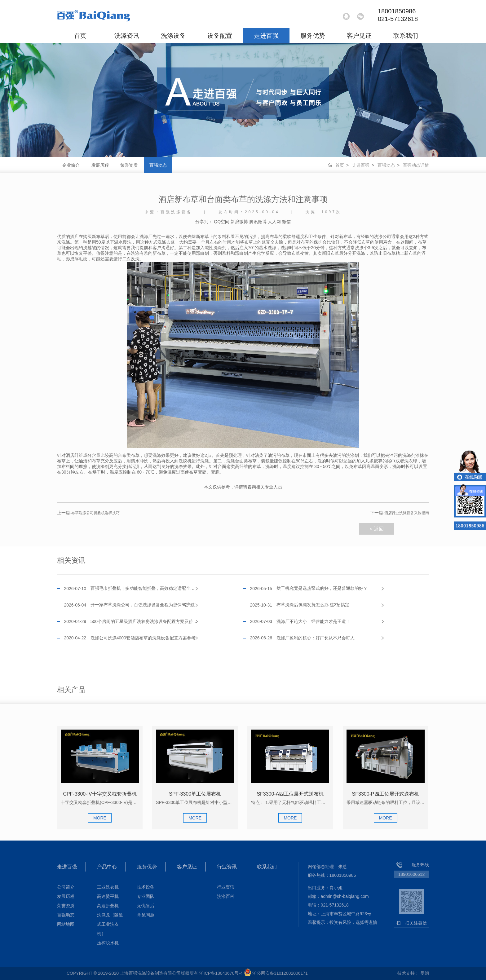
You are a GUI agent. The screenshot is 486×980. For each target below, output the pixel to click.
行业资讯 (227, 867)
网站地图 (66, 924)
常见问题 (146, 915)
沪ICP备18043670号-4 (221, 973)
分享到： (204, 222)
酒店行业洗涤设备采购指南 (400, 513)
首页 (80, 36)
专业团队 (146, 896)
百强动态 (158, 165)
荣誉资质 (129, 165)
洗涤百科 (226, 896)
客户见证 (359, 36)
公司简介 (66, 887)
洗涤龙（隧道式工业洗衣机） (110, 924)
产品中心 (107, 867)
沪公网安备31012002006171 (280, 973)
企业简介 (71, 165)
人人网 (274, 222)
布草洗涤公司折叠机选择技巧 (88, 513)
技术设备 (146, 887)
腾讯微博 (258, 222)
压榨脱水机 (108, 943)
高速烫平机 (108, 896)
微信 (286, 222)
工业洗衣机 (108, 887)
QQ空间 (222, 222)
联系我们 (406, 36)
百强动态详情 (416, 165)
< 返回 (377, 529)
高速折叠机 (108, 906)
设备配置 (220, 36)
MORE (100, 818)
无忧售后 (146, 906)
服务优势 (313, 36)
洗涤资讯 (127, 36)
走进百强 (266, 36)
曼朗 (425, 973)
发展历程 (100, 165)
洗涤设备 (173, 36)
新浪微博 (239, 222)
